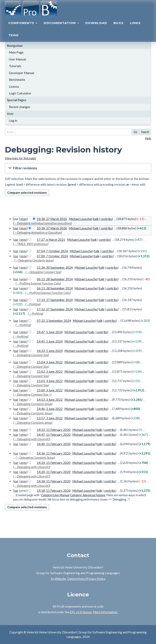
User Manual (17, 59)
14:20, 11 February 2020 (54, 472)
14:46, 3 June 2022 (50, 409)
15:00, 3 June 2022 (50, 390)
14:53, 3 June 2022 (50, 400)
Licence (14, 87)
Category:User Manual (55, 495)
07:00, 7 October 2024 (52, 256)
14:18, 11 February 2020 (54, 481)
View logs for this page (20, 158)
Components (23, 28)
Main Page (16, 52)
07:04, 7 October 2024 (52, 251)
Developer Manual (22, 73)
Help (148, 138)
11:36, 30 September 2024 (55, 267)
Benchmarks (17, 80)
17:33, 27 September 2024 (55, 300)
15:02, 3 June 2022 (50, 371)
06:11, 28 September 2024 (55, 288)
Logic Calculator (20, 93)
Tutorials (15, 66)
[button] (78, 168)
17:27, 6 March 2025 (51, 240)
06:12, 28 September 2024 (55, 279)
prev (24, 219)
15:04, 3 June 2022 (50, 362)
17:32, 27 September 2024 (55, 309)
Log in (13, 120)
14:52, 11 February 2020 (54, 430)
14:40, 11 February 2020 (54, 444)
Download (96, 28)
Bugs (119, 28)
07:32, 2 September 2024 (54, 321)
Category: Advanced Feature (88, 495)
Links (135, 28)
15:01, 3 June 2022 (50, 381)
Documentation (61, 28)
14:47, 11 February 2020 (54, 435)
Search (145, 132)
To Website (58, 579)
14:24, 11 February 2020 (54, 463)
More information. (105, 612)
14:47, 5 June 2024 (50, 332)
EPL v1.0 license (81, 612)
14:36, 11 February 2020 (54, 453)
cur (16, 228)
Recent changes (20, 107)
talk (96, 219)
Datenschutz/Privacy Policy (86, 579)
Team (13, 40)
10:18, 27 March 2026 (52, 219)
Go (135, 132)
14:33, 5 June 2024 (50, 351)
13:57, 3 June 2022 (50, 418)
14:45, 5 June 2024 (50, 341)
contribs (106, 219)
